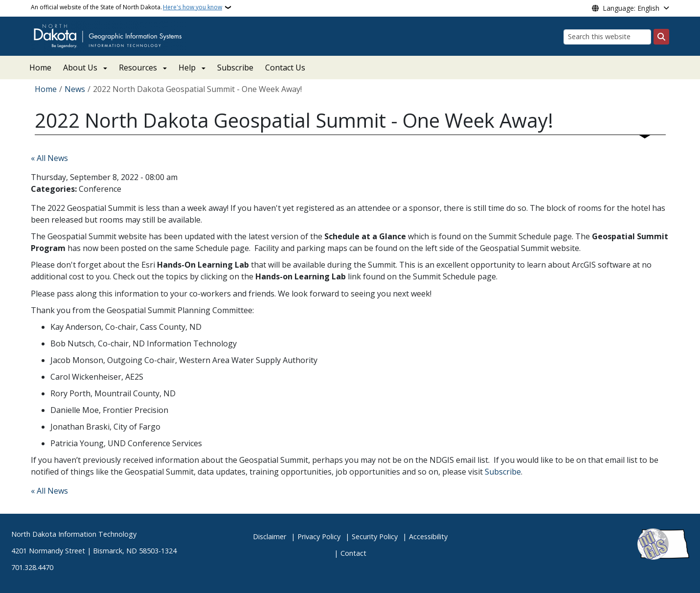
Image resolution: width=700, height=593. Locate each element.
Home (40, 68)
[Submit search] (661, 37)
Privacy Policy (319, 536)
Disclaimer (270, 536)
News (75, 89)
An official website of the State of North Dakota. (126, 7)
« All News (49, 158)
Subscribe (235, 68)
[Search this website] (607, 37)
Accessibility (428, 536)
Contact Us (285, 68)
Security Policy (375, 536)
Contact (353, 553)
